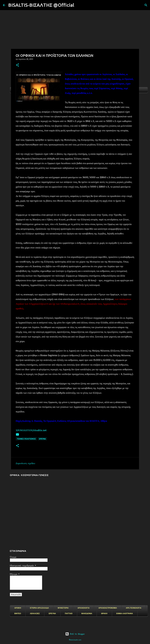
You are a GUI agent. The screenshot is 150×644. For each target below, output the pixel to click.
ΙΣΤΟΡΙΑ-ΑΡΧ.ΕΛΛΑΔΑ (39, 608)
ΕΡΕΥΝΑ (52, 614)
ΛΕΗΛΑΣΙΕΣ (35, 614)
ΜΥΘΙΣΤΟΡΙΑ (63, 608)
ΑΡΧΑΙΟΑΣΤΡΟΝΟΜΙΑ (108, 608)
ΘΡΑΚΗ (104, 614)
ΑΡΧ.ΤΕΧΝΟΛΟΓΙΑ (134, 608)
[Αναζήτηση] (78, 5)
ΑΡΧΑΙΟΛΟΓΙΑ (83, 608)
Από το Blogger (75, 634)
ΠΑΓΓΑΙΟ (69, 614)
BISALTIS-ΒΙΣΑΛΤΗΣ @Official (41, 5)
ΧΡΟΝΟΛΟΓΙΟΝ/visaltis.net (31, 430)
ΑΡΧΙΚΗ (18, 608)
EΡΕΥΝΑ (42, 439)
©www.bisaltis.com (75, 640)
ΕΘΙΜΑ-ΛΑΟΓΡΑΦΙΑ (125, 614)
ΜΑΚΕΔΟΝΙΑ (87, 614)
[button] (17, 65)
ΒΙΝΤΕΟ (18, 614)
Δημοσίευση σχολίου (25, 463)
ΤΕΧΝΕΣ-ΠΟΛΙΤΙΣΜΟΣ (26, 439)
